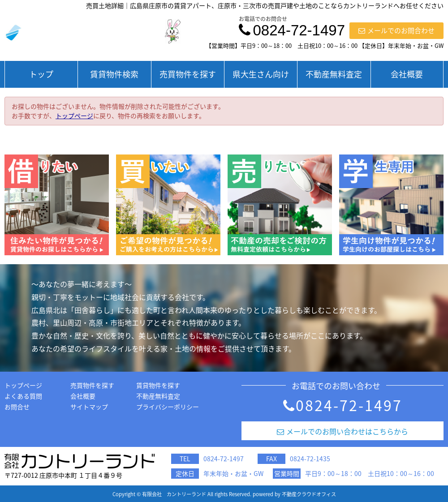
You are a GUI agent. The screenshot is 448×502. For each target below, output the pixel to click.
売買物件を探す (188, 74)
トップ (41, 74)
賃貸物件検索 (114, 74)
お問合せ (17, 407)
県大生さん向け (261, 74)
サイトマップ (89, 407)
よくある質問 (23, 396)
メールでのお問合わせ (396, 30)
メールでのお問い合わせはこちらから (342, 431)
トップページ (74, 116)
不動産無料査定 (334, 74)
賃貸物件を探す (158, 385)
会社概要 (407, 74)
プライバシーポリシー (168, 407)
